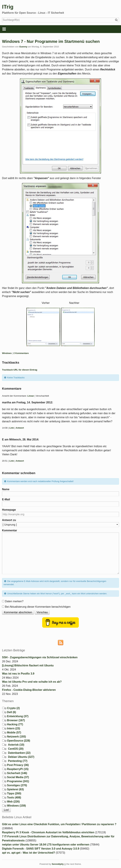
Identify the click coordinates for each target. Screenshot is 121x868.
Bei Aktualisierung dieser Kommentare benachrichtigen (38, 607)
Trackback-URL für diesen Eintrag (20, 370)
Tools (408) (14, 798)
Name (6, 489)
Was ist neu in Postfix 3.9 (18, 674)
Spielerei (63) (15, 789)
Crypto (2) (13, 708)
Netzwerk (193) (16, 737)
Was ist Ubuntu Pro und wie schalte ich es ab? (32, 682)
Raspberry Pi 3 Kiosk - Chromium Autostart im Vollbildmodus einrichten (48, 832)
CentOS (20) (16, 749)
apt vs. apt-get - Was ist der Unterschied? (29, 853)
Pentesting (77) (18, 761)
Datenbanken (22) (19, 753)
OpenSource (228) (18, 741)
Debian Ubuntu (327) (21, 757)
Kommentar (10, 530)
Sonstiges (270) (17, 785)
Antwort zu (9, 520)
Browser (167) (16, 720)
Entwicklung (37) (18, 716)
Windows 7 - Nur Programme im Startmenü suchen (51, 41)
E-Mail (6, 499)
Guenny (23, 47)
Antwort (20, 428)
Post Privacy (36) (18, 765)
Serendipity (58, 864)
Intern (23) (13, 728)
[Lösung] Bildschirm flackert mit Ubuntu (28, 665)
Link (12, 428)
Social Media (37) (18, 777)
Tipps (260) (14, 793)
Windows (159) (16, 806)
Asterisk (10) (16, 745)
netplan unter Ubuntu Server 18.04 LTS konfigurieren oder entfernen (46, 845)
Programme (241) (18, 781)
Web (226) (13, 802)
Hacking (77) (15, 724)
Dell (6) (11, 712)
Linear (31, 396)
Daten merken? (14, 601)
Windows (7, 353)
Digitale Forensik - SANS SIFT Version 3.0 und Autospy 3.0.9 (41, 849)
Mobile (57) (14, 733)
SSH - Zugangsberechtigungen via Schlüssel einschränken (40, 657)
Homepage (9, 510)
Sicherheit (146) (17, 773)
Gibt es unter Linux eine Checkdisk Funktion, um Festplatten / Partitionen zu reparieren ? (59, 824)
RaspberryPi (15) (18, 769)
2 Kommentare (21, 353)
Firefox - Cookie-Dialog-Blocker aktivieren (29, 690)
